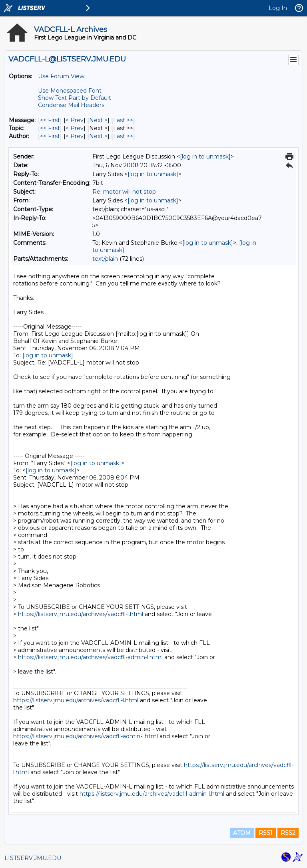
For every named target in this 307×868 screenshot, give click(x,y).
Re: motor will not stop (124, 192)
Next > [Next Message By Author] (98, 136)
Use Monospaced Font (70, 91)
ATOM (242, 833)
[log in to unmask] (205, 157)
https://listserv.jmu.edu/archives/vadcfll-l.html (81, 614)
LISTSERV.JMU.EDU (33, 858)
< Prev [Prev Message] (75, 120)
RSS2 (288, 833)
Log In (278, 8)
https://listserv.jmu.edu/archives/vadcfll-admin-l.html (90, 657)
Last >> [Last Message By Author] (123, 136)
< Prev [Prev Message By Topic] (75, 128)
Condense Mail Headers (71, 105)
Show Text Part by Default (75, 98)
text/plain (105, 259)
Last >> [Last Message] (123, 120)
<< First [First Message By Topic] (50, 128)
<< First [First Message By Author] (50, 136)
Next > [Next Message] (98, 120)
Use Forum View (61, 76)
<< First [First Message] (50, 120)
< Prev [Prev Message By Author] (75, 136)
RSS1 (266, 833)
